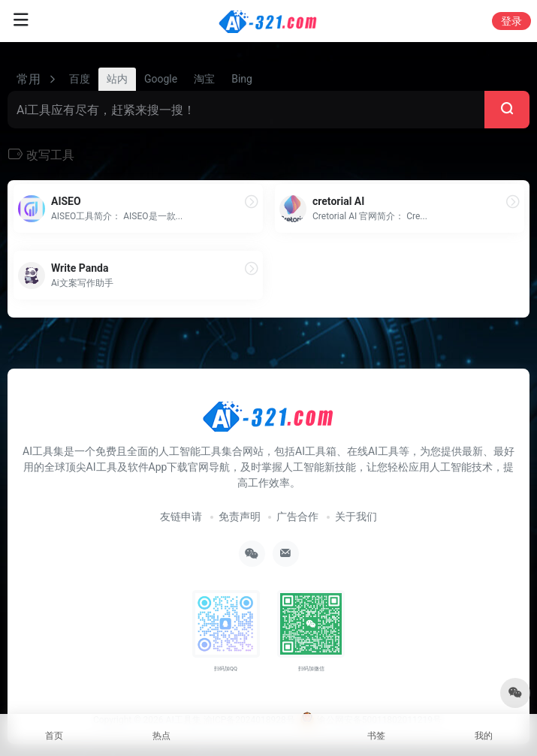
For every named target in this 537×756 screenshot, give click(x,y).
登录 (511, 21)
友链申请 (181, 517)
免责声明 (240, 517)
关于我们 (356, 517)
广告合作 (297, 517)
